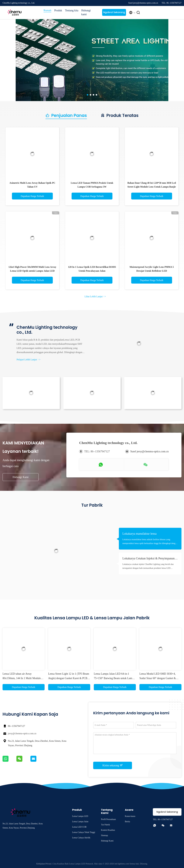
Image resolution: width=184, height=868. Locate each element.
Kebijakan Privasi (44, 864)
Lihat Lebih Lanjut (95, 296)
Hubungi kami (86, 12)
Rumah (47, 10)
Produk (58, 10)
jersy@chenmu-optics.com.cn (22, 733)
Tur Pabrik (106, 825)
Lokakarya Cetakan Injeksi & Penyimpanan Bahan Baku (149, 559)
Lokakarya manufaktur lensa (139, 534)
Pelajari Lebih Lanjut (28, 360)
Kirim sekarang (113, 765)
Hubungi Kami (21, 477)
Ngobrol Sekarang (114, 12)
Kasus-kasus (130, 816)
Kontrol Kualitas (108, 830)
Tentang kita (72, 10)
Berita (127, 822)
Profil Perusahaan (108, 819)
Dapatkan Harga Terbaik (32, 196)
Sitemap (105, 835)
